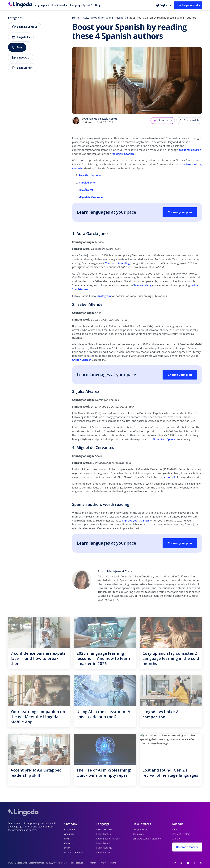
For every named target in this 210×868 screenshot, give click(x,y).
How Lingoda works (188, 5)
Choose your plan (180, 212)
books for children (190, 150)
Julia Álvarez (86, 190)
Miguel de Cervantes (91, 197)
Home (76, 18)
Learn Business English (109, 839)
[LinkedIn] (175, 863)
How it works (59, 5)
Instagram (105, 296)
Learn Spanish (104, 848)
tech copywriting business (129, 592)
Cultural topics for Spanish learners (104, 18)
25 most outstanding (117, 263)
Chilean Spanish (82, 360)
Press (67, 848)
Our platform (140, 830)
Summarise (163, 121)
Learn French (103, 843)
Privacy (103, 863)
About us (69, 834)
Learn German (104, 830)
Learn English (104, 834)
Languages (40, 5)
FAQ (174, 830)
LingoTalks (21, 37)
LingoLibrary (22, 68)
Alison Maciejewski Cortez (101, 119)
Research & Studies (75, 853)
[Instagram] (201, 863)
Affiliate (176, 839)
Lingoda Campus (25, 27)
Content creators (181, 834)
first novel (169, 477)
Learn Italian (103, 853)
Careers (68, 843)
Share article (189, 121)
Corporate (70, 830)
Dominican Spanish (165, 439)
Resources (138, 834)
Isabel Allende (87, 183)
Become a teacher (187, 847)
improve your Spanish (135, 521)
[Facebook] (194, 863)
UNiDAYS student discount (147, 839)
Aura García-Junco (90, 175)
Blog (98, 5)
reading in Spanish (123, 154)
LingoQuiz (21, 58)
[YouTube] (188, 863)
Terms (113, 863)
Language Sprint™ (81, 5)
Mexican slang (143, 285)
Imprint (93, 863)
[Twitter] (181, 863)
